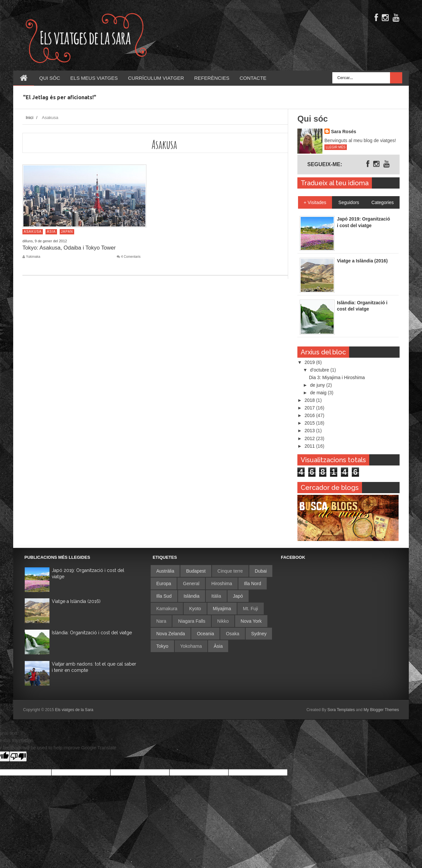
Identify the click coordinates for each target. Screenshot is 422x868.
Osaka (232, 634)
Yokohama (191, 646)
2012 (310, 438)
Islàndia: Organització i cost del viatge (92, 633)
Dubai (261, 571)
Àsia (51, 232)
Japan (67, 232)
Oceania (205, 634)
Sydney (259, 634)
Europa (164, 584)
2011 (310, 446)
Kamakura (167, 609)
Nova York (251, 621)
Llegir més (336, 147)
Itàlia (216, 596)
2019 (310, 362)
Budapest (196, 571)
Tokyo (162, 646)
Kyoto (195, 609)
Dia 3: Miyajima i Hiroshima (337, 377)
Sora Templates (341, 710)
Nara (161, 621)
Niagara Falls (192, 621)
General (191, 584)
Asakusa (33, 232)
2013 (310, 431)
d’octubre (320, 370)
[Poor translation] (18, 756)
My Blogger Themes (381, 710)
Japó (238, 596)
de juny (318, 385)
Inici (30, 118)
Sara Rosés (344, 132)
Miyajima (222, 609)
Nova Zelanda (171, 634)
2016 (310, 415)
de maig (319, 393)
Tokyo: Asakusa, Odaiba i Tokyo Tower (72, 248)
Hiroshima (222, 584)
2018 (310, 400)
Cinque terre (230, 571)
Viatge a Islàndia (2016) (76, 601)
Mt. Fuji (251, 609)
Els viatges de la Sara (74, 710)
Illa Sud (164, 596)
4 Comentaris (131, 257)
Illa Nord (253, 584)
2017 (310, 408)
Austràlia (165, 571)
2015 (310, 423)
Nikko (223, 621)
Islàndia (192, 596)
